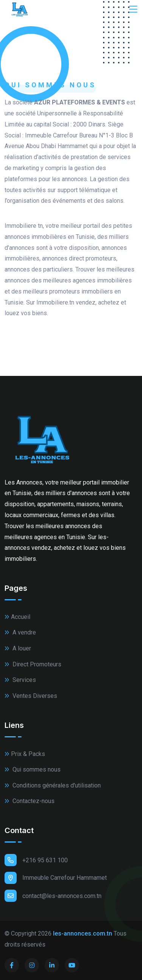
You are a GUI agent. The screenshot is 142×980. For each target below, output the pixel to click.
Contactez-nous (30, 801)
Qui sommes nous (33, 769)
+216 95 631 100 (36, 860)
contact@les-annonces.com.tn (53, 896)
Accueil (17, 617)
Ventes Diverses (31, 696)
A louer (18, 648)
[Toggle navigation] (133, 9)
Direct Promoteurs (33, 664)
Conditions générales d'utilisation (53, 785)
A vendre (20, 632)
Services (20, 680)
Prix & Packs (25, 754)
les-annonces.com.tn (83, 933)
